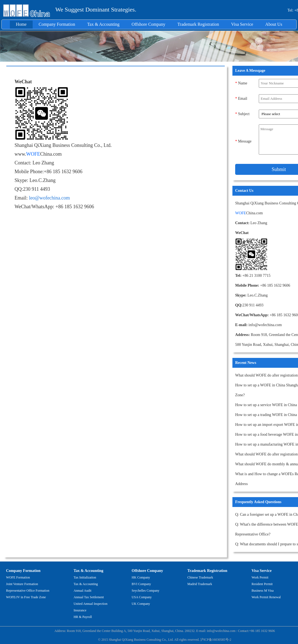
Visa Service (242, 24)
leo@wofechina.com (50, 198)
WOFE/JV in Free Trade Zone (26, 597)
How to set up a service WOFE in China (266, 405)
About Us (274, 24)
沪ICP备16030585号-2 (216, 640)
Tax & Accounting (103, 24)
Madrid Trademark (200, 584)
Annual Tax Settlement (89, 597)
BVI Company (141, 584)
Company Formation (57, 24)
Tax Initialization (85, 577)
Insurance (80, 610)
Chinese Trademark (200, 577)
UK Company (141, 604)
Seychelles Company (146, 591)
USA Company (142, 597)
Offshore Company (149, 24)
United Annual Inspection (90, 604)
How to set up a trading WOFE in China (266, 415)
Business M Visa (263, 591)
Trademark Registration (198, 24)
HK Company (141, 577)
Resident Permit (262, 584)
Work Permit (260, 577)
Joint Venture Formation (22, 584)
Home (21, 24)
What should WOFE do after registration (266, 375)
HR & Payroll (83, 617)
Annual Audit (82, 591)
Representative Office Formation (28, 591)
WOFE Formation (18, 577)
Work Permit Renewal (266, 597)
